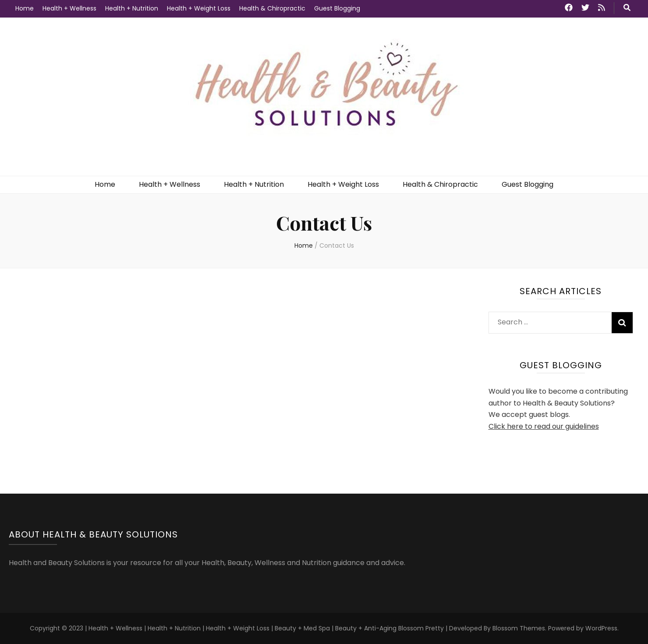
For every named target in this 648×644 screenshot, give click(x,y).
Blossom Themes (519, 628)
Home (25, 8)
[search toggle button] (627, 8)
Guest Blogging (337, 8)
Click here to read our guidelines (544, 426)
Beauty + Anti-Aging (366, 628)
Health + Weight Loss (199, 8)
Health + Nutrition (132, 8)
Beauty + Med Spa (303, 628)
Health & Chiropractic (272, 8)
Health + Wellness (69, 8)
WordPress (601, 628)
